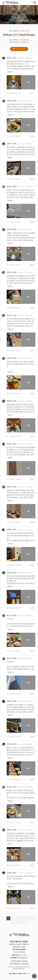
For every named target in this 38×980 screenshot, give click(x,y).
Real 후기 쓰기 (19, 49)
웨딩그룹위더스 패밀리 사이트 (18, 974)
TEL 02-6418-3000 (19, 949)
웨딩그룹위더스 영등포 (10, 3)
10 (21, 923)
